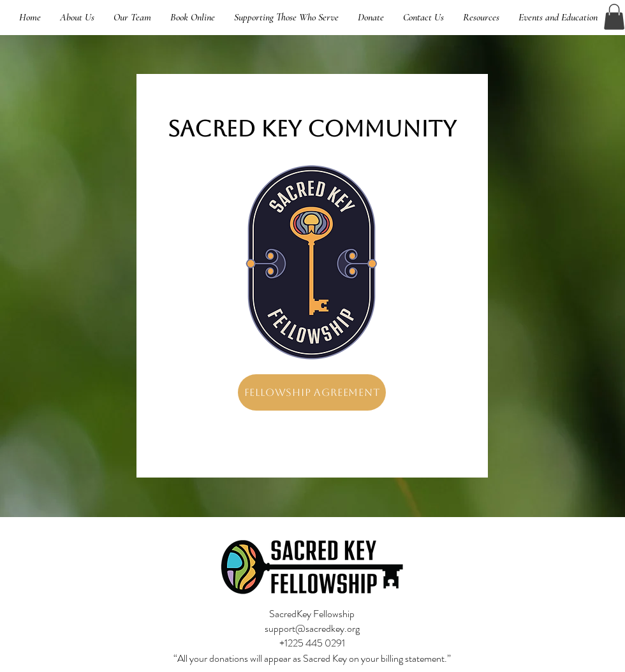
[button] (614, 17)
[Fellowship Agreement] (312, 392)
